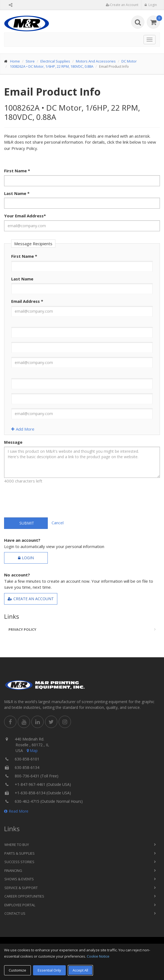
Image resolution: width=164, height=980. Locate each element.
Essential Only (49, 970)
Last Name (17, 193)
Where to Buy (17, 845)
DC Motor (129, 61)
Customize (17, 970)
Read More (16, 811)
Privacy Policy (22, 629)
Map (32, 750)
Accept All (80, 970)
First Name (17, 171)
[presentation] (46, 499)
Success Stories (19, 862)
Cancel (58, 523)
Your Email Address (25, 216)
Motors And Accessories (96, 61)
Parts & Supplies (20, 853)
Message (13, 442)
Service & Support (21, 888)
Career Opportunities (24, 896)
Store (30, 61)
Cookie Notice (98, 956)
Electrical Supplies (55, 61)
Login (26, 558)
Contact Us (15, 913)
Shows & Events (19, 879)
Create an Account (31, 599)
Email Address (27, 301)
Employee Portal (20, 905)
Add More (23, 429)
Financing (13, 871)
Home (15, 61)
